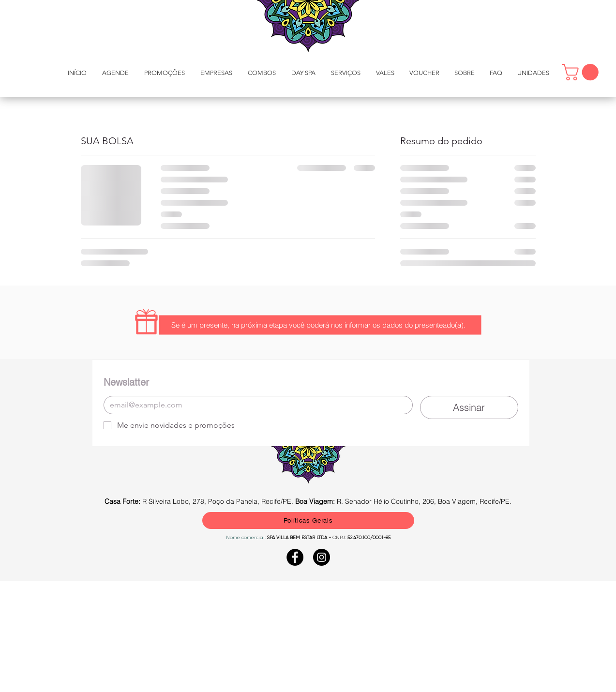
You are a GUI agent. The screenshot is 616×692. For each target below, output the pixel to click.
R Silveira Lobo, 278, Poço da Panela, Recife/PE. (200, 501)
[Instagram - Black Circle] (322, 557)
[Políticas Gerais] (308, 520)
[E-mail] (255, 405)
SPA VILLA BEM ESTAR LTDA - (300, 537)
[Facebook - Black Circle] (295, 557)
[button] (346, 73)
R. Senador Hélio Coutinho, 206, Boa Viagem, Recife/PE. (403, 501)
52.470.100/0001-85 (368, 537)
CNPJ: (339, 537)
